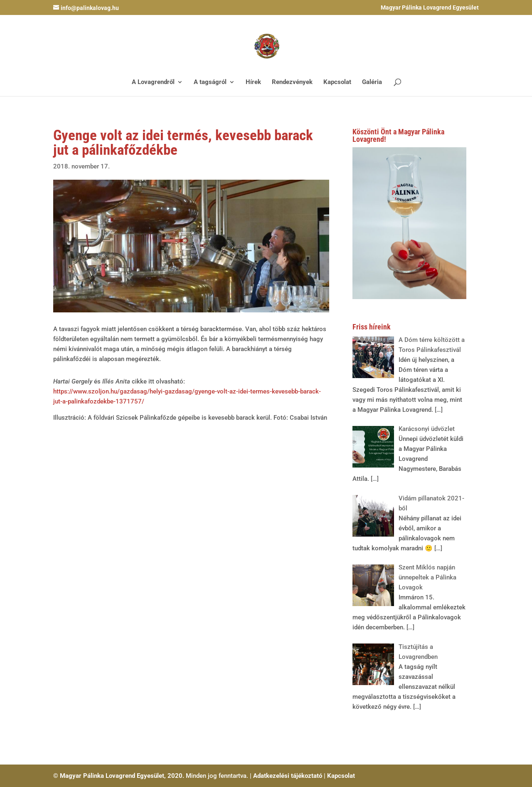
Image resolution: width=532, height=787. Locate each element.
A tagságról (210, 82)
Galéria (372, 82)
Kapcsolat (337, 82)
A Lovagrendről (153, 82)
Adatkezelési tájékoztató (288, 776)
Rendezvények (292, 82)
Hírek (253, 82)
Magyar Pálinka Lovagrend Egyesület (430, 8)
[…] (438, 410)
